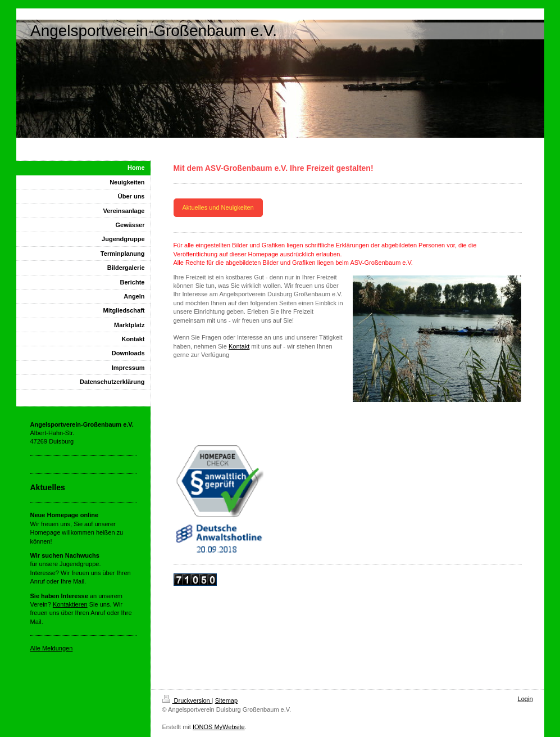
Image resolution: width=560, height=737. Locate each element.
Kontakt (239, 346)
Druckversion (187, 700)
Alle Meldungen (52, 648)
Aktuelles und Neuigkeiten (218, 207)
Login (525, 699)
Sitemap (226, 700)
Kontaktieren (70, 604)
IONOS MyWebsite (219, 727)
